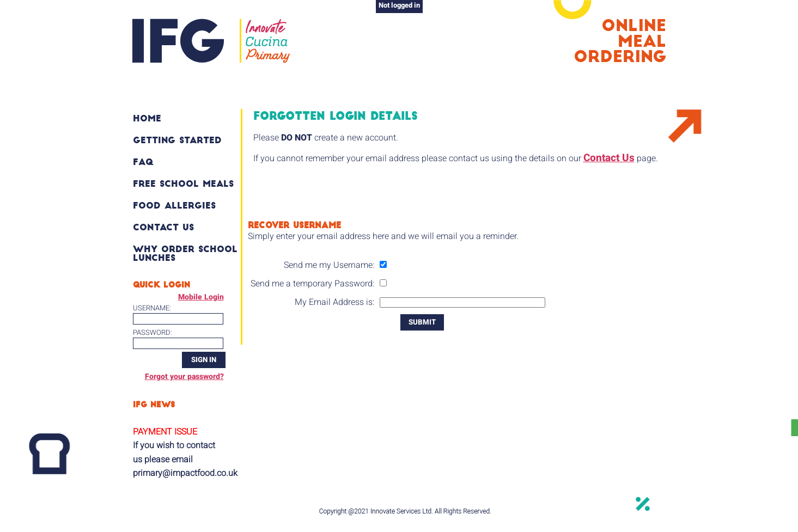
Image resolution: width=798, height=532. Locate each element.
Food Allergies (174, 206)
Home (147, 119)
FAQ (143, 162)
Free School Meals (183, 184)
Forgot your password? (184, 377)
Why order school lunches (185, 254)
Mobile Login (201, 297)
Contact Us (609, 158)
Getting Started (177, 140)
